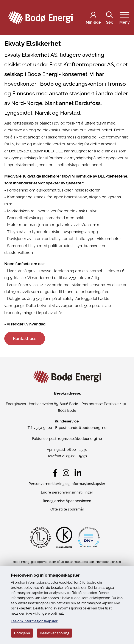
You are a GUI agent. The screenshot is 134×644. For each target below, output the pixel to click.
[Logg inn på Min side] (93, 18)
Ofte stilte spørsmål (67, 509)
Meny (125, 17)
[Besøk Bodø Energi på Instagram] (66, 473)
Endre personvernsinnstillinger (67, 492)
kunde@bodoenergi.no (87, 428)
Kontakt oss (25, 339)
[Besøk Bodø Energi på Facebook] (55, 473)
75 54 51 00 (43, 428)
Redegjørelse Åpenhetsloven (67, 501)
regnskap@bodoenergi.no (80, 439)
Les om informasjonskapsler (34, 621)
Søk (109, 17)
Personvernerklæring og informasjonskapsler (67, 484)
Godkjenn (22, 633)
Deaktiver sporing (55, 633)
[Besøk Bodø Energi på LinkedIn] (78, 473)
